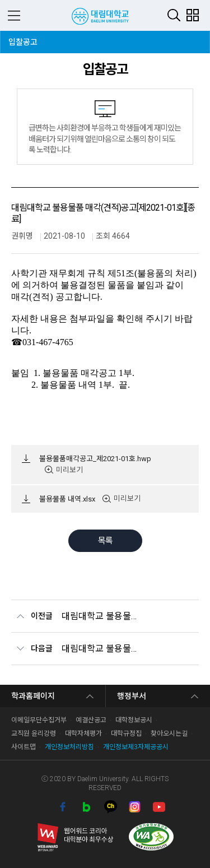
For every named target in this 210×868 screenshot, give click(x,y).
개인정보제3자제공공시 (136, 747)
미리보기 (69, 470)
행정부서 (132, 696)
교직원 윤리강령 (34, 734)
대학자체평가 (83, 734)
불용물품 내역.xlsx (67, 499)
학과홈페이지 (33, 696)
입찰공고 (25, 39)
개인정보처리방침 (69, 747)
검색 (174, 15)
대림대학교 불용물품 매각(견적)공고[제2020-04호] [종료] (99, 649)
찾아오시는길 (169, 734)
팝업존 (192, 15)
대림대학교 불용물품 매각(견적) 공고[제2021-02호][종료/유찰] (99, 616)
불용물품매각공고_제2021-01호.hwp (95, 459)
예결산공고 (91, 720)
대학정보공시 (134, 720)
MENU (14, 15)
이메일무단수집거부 (39, 720)
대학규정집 (126, 734)
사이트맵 (24, 747)
